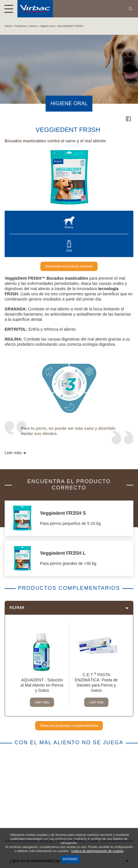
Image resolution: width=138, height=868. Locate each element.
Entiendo (70, 859)
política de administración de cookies (97, 851)
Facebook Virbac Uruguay (128, 119)
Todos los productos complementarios (69, 726)
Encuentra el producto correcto (69, 266)
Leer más (42, 702)
